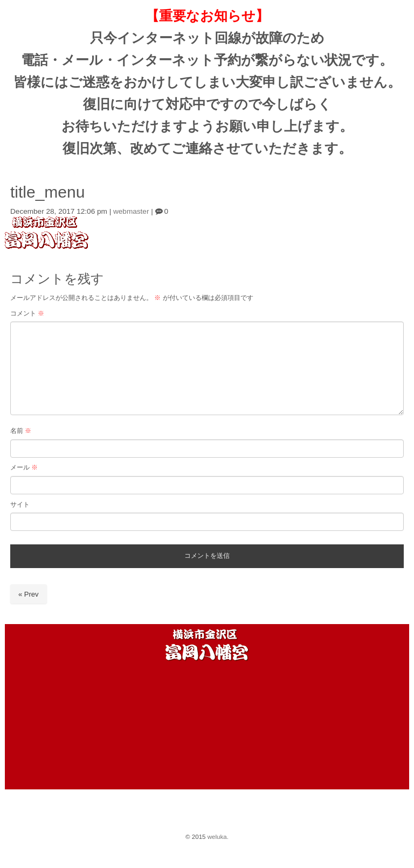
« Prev (29, 594)
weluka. (218, 837)
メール (24, 467)
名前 (21, 431)
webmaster (131, 211)
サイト (20, 505)
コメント (27, 313)
